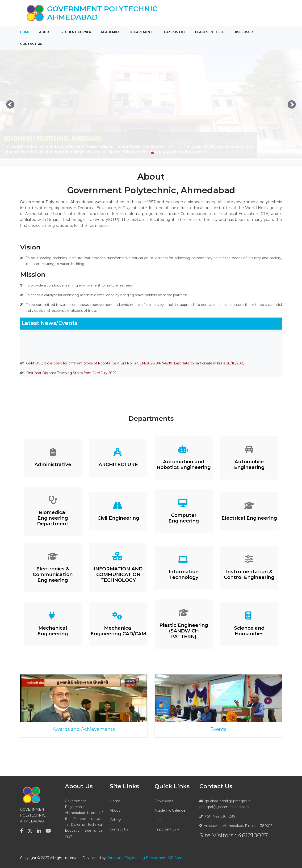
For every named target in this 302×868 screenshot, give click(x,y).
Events (218, 729)
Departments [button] (142, 32)
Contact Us (119, 829)
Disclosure (244, 32)
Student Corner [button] (76, 32)
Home (25, 32)
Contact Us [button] (31, 44)
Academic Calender (171, 810)
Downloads (164, 801)
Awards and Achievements (84, 729)
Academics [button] (110, 32)
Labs (158, 820)
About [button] (45, 32)
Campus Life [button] (175, 32)
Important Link (167, 829)
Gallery (115, 820)
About (115, 810)
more (211, 151)
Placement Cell (210, 32)
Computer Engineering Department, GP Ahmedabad (151, 858)
